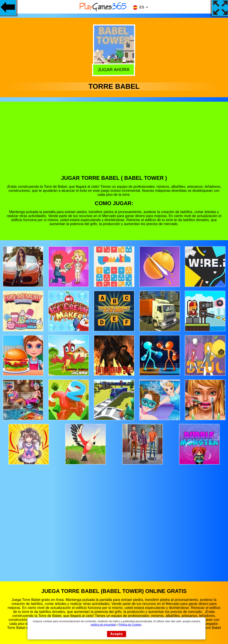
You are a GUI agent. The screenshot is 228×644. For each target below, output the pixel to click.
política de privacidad (103, 625)
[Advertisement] (114, 142)
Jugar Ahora (114, 69)
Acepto (116, 634)
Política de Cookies (130, 625)
